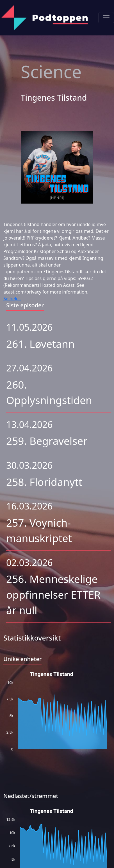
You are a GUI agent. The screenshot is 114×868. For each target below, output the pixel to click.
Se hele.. (12, 299)
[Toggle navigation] (106, 18)
